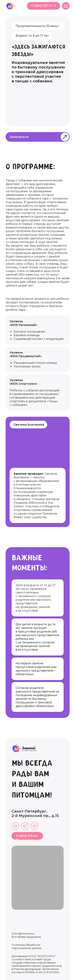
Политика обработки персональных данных (27, 946)
